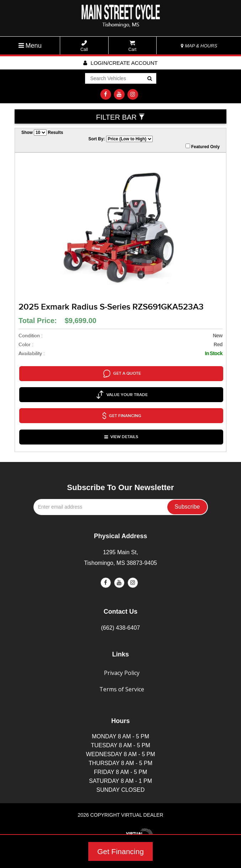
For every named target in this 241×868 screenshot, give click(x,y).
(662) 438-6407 (120, 609)
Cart (133, 46)
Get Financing (120, 851)
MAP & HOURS (199, 46)
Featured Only (203, 146)
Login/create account (120, 63)
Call (84, 46)
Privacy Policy (122, 654)
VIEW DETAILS (121, 420)
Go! (149, 79)
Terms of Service (122, 670)
